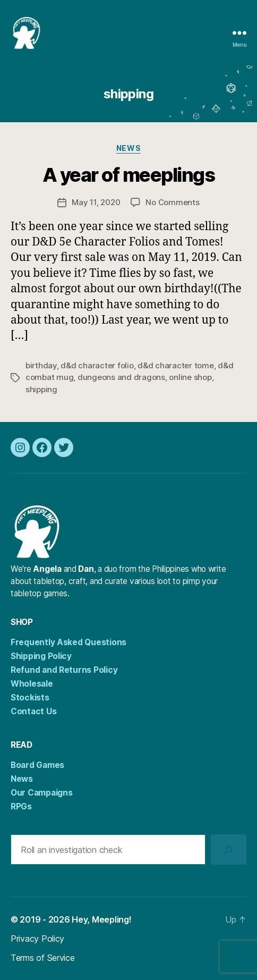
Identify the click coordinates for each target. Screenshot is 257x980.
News (128, 148)
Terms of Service (43, 958)
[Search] (229, 850)
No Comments (172, 202)
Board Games (37, 765)
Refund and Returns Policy (64, 670)
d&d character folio (97, 365)
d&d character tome (175, 365)
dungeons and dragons (121, 377)
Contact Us (33, 711)
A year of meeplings (129, 175)
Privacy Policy (37, 939)
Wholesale (32, 684)
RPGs (21, 806)
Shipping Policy (41, 656)
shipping (41, 389)
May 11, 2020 (96, 202)
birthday (41, 365)
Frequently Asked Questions (68, 642)
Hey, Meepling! (101, 919)
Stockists (30, 698)
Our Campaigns (42, 793)
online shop (190, 377)
